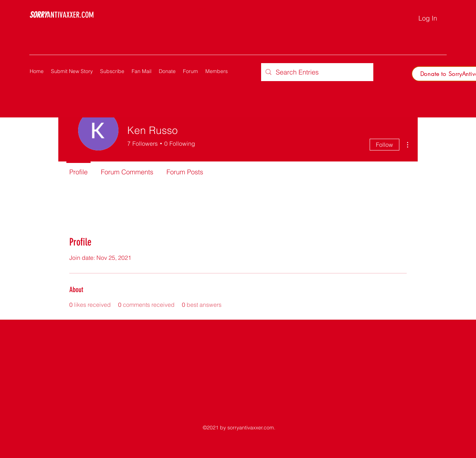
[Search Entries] (317, 72)
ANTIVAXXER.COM (62, 15)
